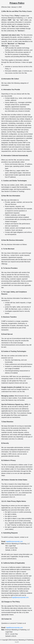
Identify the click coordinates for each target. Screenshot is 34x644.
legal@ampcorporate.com (14, 541)
